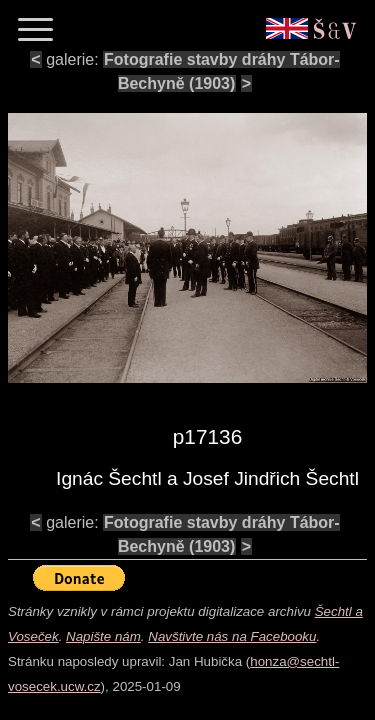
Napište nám (103, 636)
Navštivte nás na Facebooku (232, 636)
